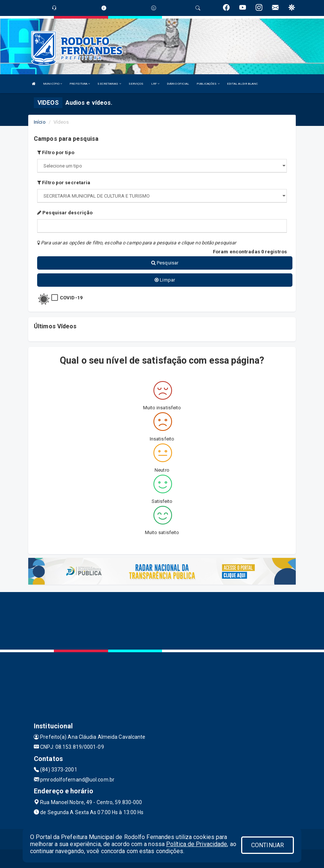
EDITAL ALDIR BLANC (243, 84)
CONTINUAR (268, 845)
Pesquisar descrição (65, 213)
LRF (155, 84)
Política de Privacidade (197, 844)
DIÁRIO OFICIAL (178, 84)
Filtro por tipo (56, 152)
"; (162, 196)
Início (40, 122)
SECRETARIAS (109, 84)
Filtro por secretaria (64, 183)
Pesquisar (165, 263)
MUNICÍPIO (53, 84)
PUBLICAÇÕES (208, 84)
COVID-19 (71, 298)
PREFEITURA (80, 84)
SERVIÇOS (136, 84)
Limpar (165, 280)
